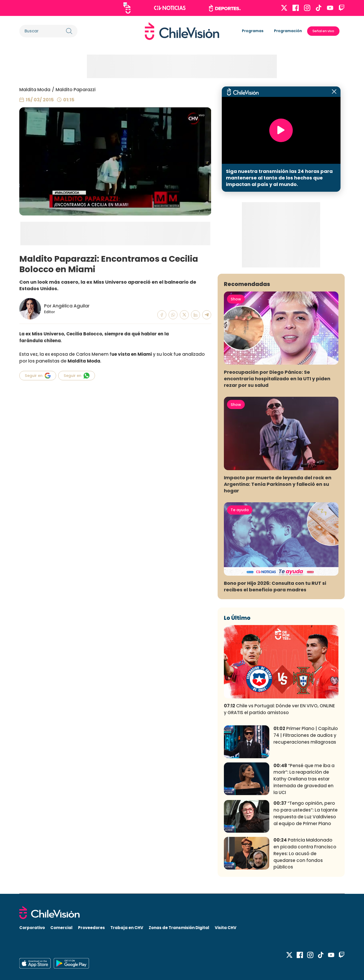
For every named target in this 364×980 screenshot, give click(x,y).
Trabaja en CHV (127, 928)
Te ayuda (240, 510)
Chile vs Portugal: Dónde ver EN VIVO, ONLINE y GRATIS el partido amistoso (279, 709)
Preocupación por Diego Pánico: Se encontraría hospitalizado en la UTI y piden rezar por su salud (277, 379)
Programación (288, 31)
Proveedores (91, 928)
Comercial (61, 928)
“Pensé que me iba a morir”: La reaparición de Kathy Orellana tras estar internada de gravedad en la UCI (304, 779)
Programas (253, 31)
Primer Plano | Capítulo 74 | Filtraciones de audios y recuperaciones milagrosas (306, 735)
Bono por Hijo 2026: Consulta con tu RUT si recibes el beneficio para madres (275, 586)
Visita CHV (226, 928)
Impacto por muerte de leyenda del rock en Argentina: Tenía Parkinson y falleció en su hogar (278, 484)
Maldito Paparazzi (76, 90)
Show (236, 299)
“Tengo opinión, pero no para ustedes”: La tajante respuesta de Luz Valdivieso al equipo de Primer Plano (306, 813)
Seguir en (38, 376)
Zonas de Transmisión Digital (179, 928)
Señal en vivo (323, 31)
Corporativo (32, 928)
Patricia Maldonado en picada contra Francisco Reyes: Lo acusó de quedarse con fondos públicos (305, 853)
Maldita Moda (35, 90)
